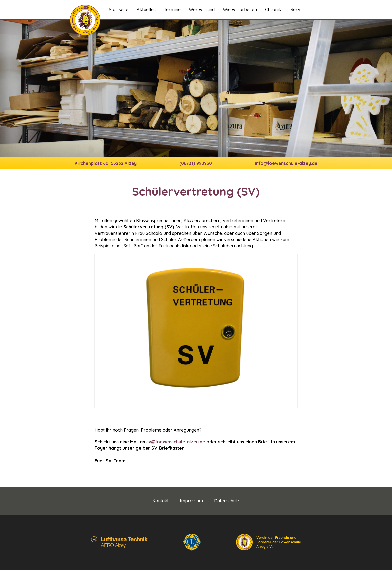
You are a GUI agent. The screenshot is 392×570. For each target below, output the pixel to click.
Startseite (119, 10)
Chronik (273, 10)
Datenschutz (227, 501)
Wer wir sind (202, 10)
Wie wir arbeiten (240, 10)
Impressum (191, 501)
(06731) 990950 (196, 163)
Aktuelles (146, 10)
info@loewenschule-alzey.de (286, 163)
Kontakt (161, 501)
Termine (172, 10)
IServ (295, 10)
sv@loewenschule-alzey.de (176, 442)
